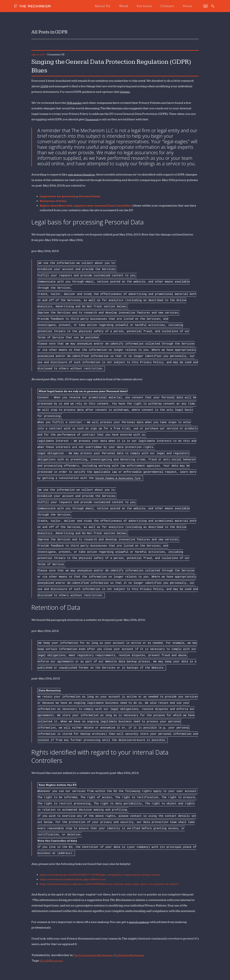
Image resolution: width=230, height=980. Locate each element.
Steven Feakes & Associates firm (121, 478)
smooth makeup (140, 922)
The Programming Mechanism (95, 955)
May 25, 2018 (39, 55)
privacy (59, 961)
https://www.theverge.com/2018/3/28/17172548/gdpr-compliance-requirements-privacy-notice (108, 875)
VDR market (75, 103)
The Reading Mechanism (134, 955)
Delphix (125, 92)
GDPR (44, 86)
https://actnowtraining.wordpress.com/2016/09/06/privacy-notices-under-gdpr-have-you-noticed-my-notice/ (118, 884)
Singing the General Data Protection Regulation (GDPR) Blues (100, 65)
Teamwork (93, 119)
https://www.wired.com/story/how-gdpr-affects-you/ (77, 879)
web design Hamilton (83, 175)
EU (42, 961)
